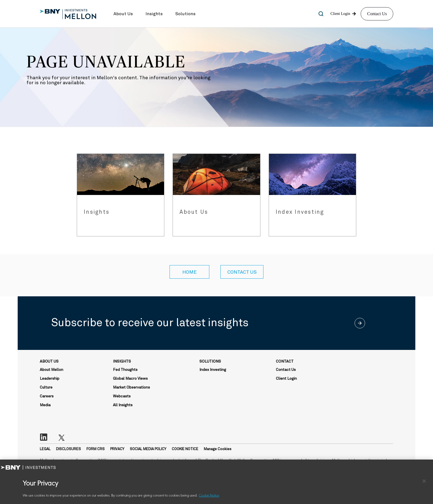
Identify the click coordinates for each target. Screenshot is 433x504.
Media (45, 405)
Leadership (50, 379)
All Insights (123, 405)
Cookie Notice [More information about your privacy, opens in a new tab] (209, 496)
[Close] (424, 481)
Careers (47, 396)
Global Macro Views (130, 379)
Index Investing (213, 370)
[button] (123, 14)
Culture (46, 387)
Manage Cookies (218, 449)
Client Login (286, 379)
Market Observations (131, 387)
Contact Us (377, 14)
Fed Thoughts (125, 370)
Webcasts (122, 396)
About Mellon (52, 370)
